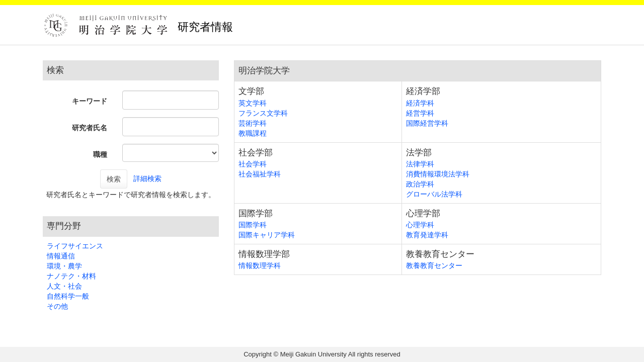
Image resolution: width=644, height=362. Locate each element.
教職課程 (253, 133)
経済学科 (420, 103)
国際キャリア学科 (267, 235)
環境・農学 (64, 266)
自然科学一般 (68, 296)
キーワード (90, 101)
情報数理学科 (260, 265)
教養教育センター (434, 265)
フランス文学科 (263, 113)
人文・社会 (64, 286)
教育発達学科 (427, 235)
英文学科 (253, 103)
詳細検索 (147, 178)
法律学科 (420, 164)
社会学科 (253, 164)
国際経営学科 (427, 123)
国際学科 (253, 225)
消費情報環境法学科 (438, 174)
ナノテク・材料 (71, 276)
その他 (57, 306)
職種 (100, 154)
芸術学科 (253, 123)
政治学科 (420, 184)
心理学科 (420, 225)
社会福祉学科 (260, 174)
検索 (114, 179)
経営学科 (420, 113)
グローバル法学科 (434, 194)
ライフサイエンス (75, 246)
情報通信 (61, 256)
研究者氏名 (90, 128)
